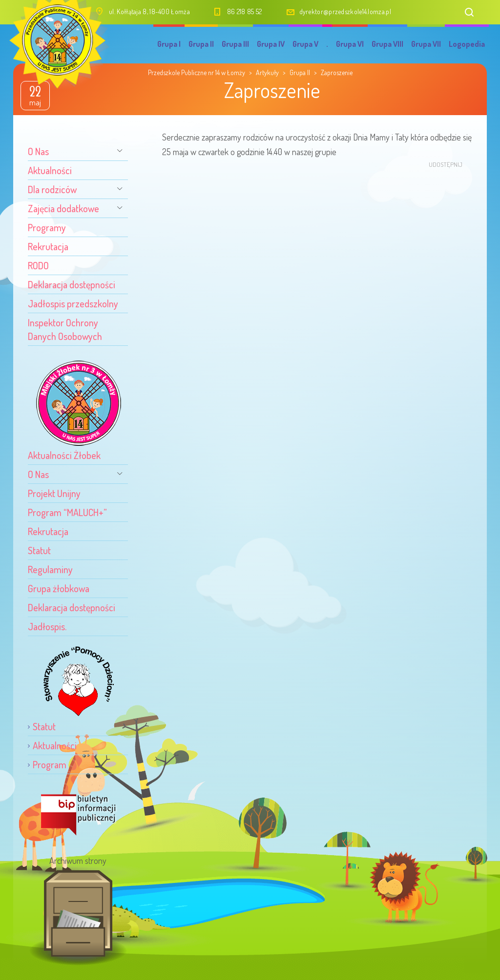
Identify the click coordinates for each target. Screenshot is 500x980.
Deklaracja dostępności (72, 284)
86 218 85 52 (245, 11)
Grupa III (235, 44)
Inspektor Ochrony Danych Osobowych (65, 329)
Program (50, 764)
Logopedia (467, 44)
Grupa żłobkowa (59, 588)
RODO (38, 265)
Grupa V (305, 44)
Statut (39, 550)
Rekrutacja (48, 246)
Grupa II (201, 44)
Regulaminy (50, 569)
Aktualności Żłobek (64, 455)
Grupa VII (426, 44)
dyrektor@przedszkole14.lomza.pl (345, 11)
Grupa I (169, 44)
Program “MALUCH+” (67, 512)
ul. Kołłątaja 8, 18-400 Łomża (149, 11)
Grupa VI (350, 44)
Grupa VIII (387, 44)
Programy (47, 227)
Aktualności (50, 170)
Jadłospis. (47, 626)
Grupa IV (271, 44)
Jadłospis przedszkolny (73, 303)
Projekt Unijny (54, 493)
